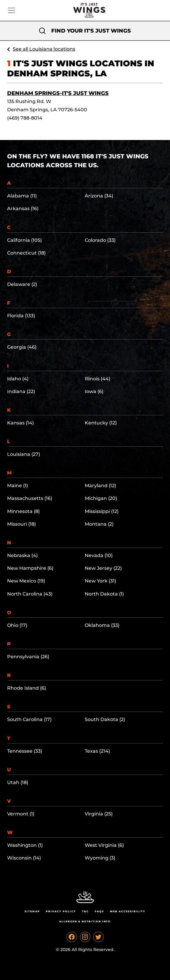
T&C (85, 911)
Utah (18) (18, 782)
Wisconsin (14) (24, 858)
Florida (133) (21, 316)
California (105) (24, 240)
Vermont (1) (21, 814)
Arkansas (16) (23, 209)
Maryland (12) (100, 486)
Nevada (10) (99, 555)
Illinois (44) (97, 379)
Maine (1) (17, 486)
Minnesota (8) (23, 511)
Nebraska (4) (22, 555)
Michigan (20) (101, 498)
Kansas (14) (20, 423)
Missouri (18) (21, 524)
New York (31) (100, 581)
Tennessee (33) (25, 751)
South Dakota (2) (105, 719)
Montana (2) (99, 524)
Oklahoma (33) (102, 625)
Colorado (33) (100, 240)
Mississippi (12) (102, 511)
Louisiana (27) (24, 454)
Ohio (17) (17, 625)
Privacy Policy (61, 911)
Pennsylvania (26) (28, 657)
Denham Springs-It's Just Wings (58, 93)
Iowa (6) (94, 391)
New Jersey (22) (103, 568)
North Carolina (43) (30, 594)
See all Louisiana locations (44, 49)
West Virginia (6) (104, 845)
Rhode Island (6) (27, 688)
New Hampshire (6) (30, 568)
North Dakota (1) (104, 594)
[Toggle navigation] (12, 10)
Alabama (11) (22, 196)
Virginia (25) (99, 814)
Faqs (99, 911)
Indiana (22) (21, 391)
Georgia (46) (22, 347)
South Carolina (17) (29, 719)
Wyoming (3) (100, 858)
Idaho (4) (18, 379)
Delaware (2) (22, 284)
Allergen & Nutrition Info (85, 921)
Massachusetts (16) (30, 498)
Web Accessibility (128, 911)
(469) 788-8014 (25, 118)
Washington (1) (25, 845)
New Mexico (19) (26, 581)
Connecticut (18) (26, 253)
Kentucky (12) (101, 423)
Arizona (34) (99, 196)
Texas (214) (97, 751)
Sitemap (32, 911)
